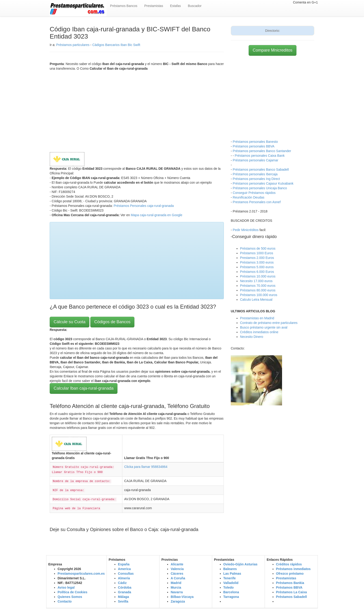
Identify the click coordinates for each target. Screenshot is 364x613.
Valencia (177, 569)
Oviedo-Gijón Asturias (240, 564)
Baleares (230, 569)
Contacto (65, 601)
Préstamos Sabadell (291, 597)
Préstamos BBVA (289, 587)
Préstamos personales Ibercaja (255, 174)
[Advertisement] (137, 110)
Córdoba (125, 587)
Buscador (195, 6)
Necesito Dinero (252, 337)
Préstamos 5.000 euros (257, 267)
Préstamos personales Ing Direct (256, 179)
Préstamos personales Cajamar (256, 160)
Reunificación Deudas (249, 197)
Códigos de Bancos (112, 322)
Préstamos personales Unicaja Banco (260, 188)
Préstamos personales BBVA (254, 146)
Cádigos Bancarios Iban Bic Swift (116, 45)
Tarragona (231, 597)
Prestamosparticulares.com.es (81, 574)
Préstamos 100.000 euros (259, 295)
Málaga (123, 597)
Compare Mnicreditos (272, 50)
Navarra (177, 592)
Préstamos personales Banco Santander (262, 151)
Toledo (229, 587)
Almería (124, 578)
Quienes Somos (70, 597)
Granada (125, 592)
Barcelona (231, 592)
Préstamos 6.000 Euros (257, 272)
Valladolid (231, 583)
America (124, 569)
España (124, 564)
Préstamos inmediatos (293, 569)
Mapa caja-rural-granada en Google (156, 215)
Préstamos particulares (73, 45)
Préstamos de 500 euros (258, 248)
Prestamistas (154, 6)
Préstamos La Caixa (291, 592)
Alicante (177, 564)
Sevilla (123, 601)
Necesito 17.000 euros (256, 281)
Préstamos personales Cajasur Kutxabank (263, 183)
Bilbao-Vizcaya (182, 597)
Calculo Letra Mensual (256, 300)
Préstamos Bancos (124, 6)
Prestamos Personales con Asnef (257, 202)
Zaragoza (178, 601)
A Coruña (178, 578)
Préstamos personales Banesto (255, 142)
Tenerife (229, 578)
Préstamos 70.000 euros (258, 286)
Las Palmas (232, 574)
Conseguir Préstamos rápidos (254, 193)
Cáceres (177, 574)
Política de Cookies (72, 592)
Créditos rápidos (289, 564)
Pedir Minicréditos (246, 230)
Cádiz (122, 583)
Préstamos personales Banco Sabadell (261, 170)
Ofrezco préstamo (290, 574)
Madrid (176, 583)
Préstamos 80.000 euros (258, 290)
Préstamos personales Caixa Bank (260, 156)
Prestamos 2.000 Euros (257, 258)
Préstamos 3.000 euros (257, 262)
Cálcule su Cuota (70, 322)
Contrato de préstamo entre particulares (269, 323)
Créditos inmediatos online (259, 332)
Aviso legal (66, 587)
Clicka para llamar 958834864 (146, 467)
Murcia (176, 587)
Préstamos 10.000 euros (258, 276)
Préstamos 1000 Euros (257, 253)
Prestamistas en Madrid (257, 318)
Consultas (126, 574)
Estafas (175, 6)
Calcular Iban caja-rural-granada (84, 388)
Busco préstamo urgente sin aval (264, 327)
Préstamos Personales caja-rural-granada (144, 206)
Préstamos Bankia (290, 583)
